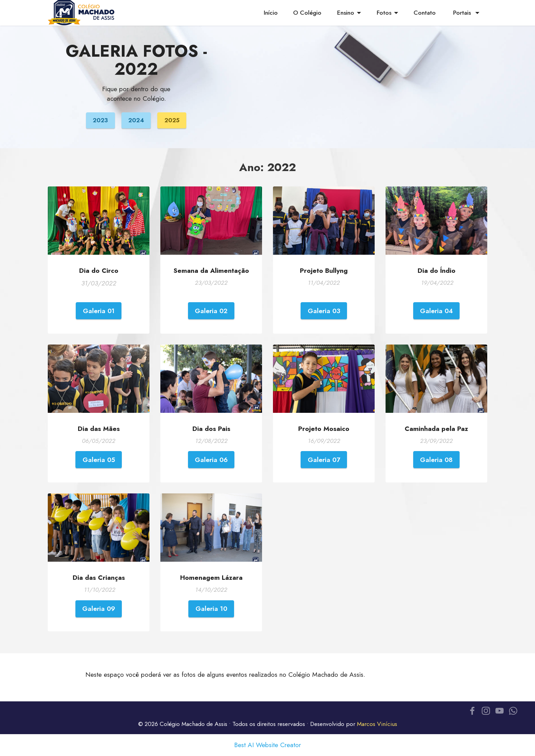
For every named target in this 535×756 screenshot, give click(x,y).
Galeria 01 (99, 311)
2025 (172, 120)
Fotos (384, 13)
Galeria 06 (211, 460)
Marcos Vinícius (377, 724)
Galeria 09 (99, 608)
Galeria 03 (324, 311)
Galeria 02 (211, 311)
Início (271, 13)
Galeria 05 (99, 460)
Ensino (346, 13)
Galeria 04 (436, 311)
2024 (136, 120)
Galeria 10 (211, 608)
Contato (425, 13)
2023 (100, 120)
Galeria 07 (324, 460)
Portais (463, 13)
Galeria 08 (436, 460)
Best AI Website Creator (267, 745)
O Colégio (307, 13)
